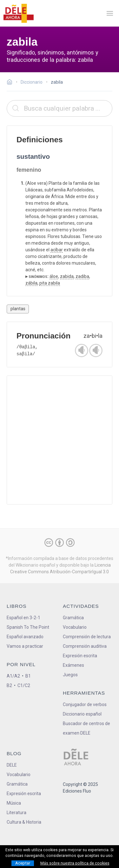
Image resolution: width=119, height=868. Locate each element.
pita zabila (50, 283)
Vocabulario (75, 627)
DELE (12, 765)
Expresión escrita (80, 656)
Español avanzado (25, 637)
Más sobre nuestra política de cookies (75, 863)
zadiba (82, 276)
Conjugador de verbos (85, 704)
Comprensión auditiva (85, 646)
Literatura (17, 813)
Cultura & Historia (24, 822)
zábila (31, 283)
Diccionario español (82, 714)
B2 (9, 685)
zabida (67, 276)
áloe (54, 276)
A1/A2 (13, 676)
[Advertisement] (60, 440)
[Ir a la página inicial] (11, 83)
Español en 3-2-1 (23, 618)
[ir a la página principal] (18, 13)
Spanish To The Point (28, 627)
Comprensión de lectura (87, 637)
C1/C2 (24, 685)
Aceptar (23, 863)
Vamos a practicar (25, 646)
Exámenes (73, 665)
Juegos (70, 675)
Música (14, 803)
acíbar (57, 250)
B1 (28, 676)
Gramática (73, 618)
